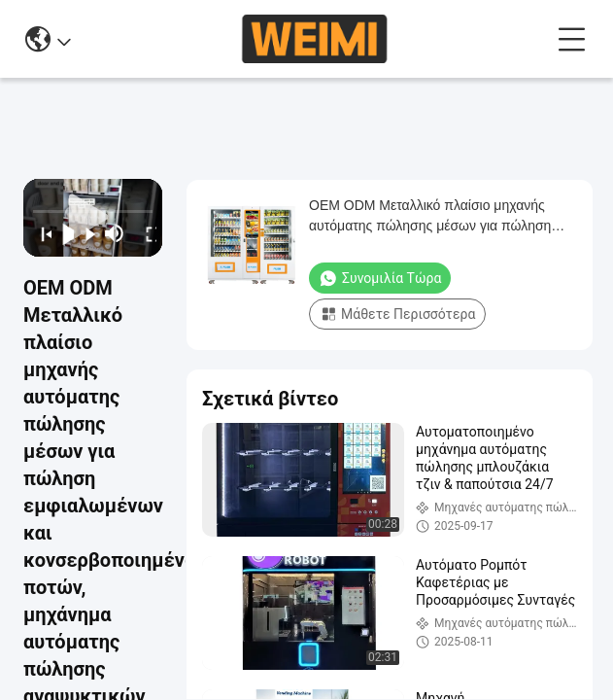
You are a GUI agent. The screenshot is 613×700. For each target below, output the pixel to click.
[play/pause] (63, 233)
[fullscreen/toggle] (145, 233)
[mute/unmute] (115, 233)
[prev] (40, 233)
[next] (85, 233)
